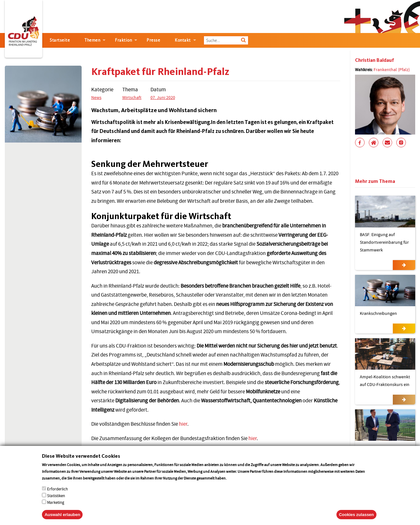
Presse (153, 40)
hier (183, 424)
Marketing (56, 509)
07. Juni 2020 (163, 97)
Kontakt (183, 40)
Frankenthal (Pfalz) (392, 70)
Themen (92, 40)
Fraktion (123, 40)
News (96, 97)
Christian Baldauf (375, 60)
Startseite (60, 40)
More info (236, 485)
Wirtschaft (132, 97)
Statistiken (56, 502)
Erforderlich (57, 496)
